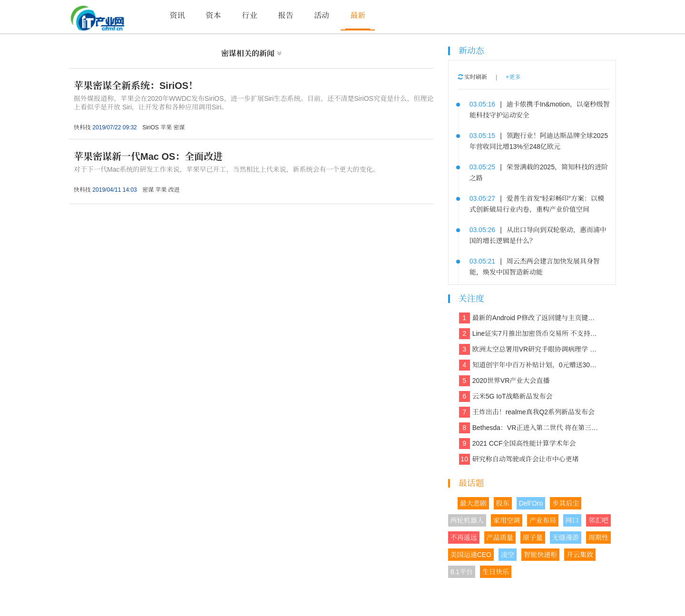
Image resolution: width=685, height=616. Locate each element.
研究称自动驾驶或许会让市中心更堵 (519, 459)
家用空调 (507, 520)
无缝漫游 (566, 538)
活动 (322, 15)
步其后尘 (566, 503)
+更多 (513, 77)
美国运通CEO (471, 555)
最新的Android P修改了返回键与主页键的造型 (530, 318)
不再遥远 (464, 538)
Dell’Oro (531, 503)
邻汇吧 (598, 520)
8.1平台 (462, 572)
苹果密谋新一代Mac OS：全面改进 (148, 156)
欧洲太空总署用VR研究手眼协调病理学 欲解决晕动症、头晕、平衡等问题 (530, 349)
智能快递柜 (540, 555)
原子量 (533, 538)
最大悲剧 (473, 503)
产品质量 (500, 538)
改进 (174, 190)
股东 (503, 503)
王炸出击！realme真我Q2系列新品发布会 (527, 412)
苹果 (166, 127)
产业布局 (543, 520)
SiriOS (151, 127)
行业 (249, 15)
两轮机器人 (467, 520)
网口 (572, 520)
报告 (285, 15)
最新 (358, 15)
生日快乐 (496, 572)
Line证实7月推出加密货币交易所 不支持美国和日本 (530, 334)
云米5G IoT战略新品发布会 (506, 396)
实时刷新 (473, 77)
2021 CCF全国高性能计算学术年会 (518, 444)
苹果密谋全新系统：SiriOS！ (136, 86)
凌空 (508, 555)
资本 (214, 15)
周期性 (598, 538)
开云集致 (580, 555)
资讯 (177, 15)
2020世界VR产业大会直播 (504, 381)
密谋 (179, 127)
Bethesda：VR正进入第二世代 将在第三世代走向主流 (530, 428)
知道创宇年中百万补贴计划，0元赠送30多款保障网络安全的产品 (530, 365)
